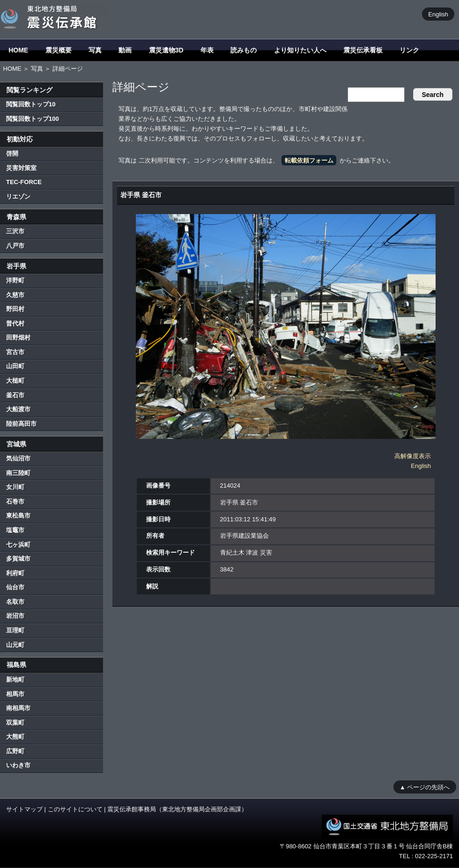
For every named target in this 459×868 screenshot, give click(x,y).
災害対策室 (21, 168)
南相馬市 (18, 708)
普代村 (15, 323)
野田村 (15, 309)
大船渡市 (18, 409)
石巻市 (15, 501)
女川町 (15, 487)
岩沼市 (15, 616)
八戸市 (15, 246)
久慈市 (15, 295)
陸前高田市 (21, 424)
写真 (95, 50)
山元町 (15, 645)
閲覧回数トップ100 (33, 119)
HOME (18, 50)
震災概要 (59, 50)
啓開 (12, 153)
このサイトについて (75, 809)
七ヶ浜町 (18, 545)
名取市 (15, 602)
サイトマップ (24, 809)
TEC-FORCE (24, 182)
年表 (207, 50)
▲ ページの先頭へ (425, 787)
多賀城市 (18, 559)
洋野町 (15, 280)
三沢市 (15, 231)
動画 (125, 50)
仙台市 (15, 587)
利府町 (15, 573)
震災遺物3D (166, 50)
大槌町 (15, 381)
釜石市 (15, 395)
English (438, 14)
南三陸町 (18, 473)
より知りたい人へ (300, 50)
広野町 (15, 751)
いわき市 (18, 765)
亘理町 (15, 630)
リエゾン (18, 197)
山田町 (15, 366)
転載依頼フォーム (309, 160)
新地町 (15, 679)
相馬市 (15, 694)
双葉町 (15, 723)
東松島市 (18, 516)
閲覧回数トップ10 (31, 104)
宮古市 (15, 352)
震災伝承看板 (363, 50)
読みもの (244, 50)
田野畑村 (18, 338)
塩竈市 (15, 530)
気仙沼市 (18, 458)
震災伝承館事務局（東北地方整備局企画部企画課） (177, 809)
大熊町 (15, 737)
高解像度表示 (413, 456)
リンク (409, 50)
